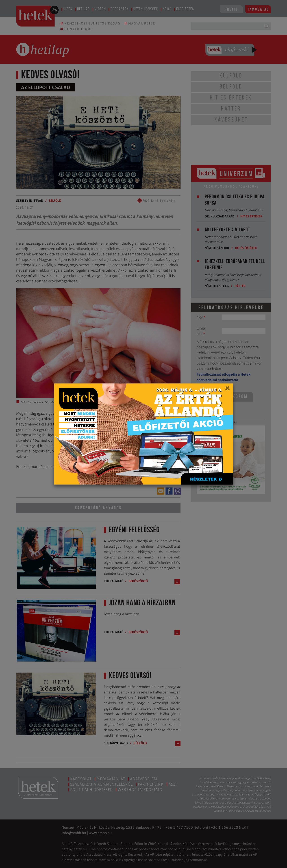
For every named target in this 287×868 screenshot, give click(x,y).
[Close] (227, 390)
